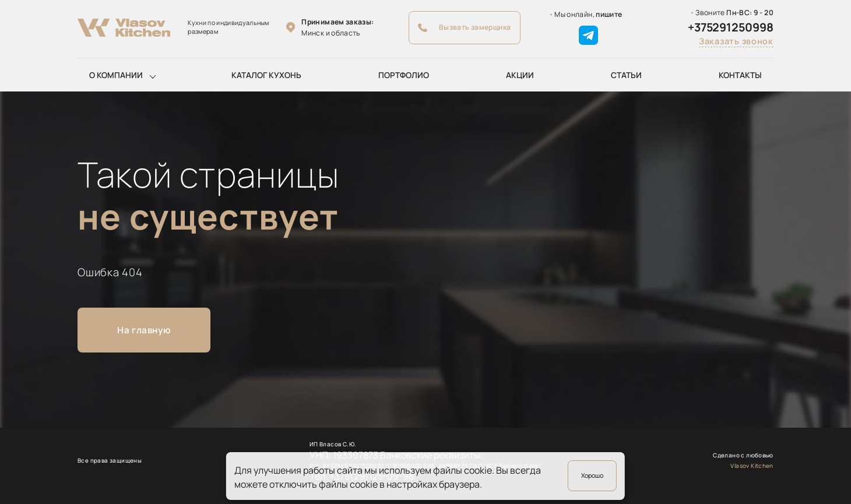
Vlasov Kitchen (752, 466)
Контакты (740, 75)
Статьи (626, 75)
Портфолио (404, 75)
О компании (116, 75)
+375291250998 (731, 27)
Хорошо (592, 475)
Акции (520, 75)
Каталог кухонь (266, 75)
